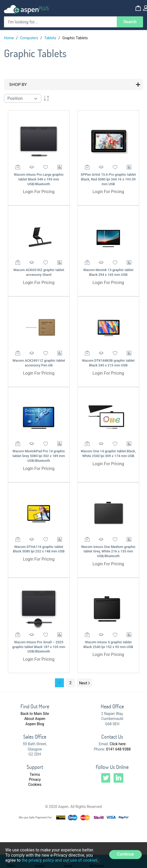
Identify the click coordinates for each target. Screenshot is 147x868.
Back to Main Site (35, 714)
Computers (29, 38)
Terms (35, 774)
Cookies (35, 784)
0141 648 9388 (118, 749)
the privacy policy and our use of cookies (59, 860)
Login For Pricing (39, 192)
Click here (118, 744)
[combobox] (60, 22)
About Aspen (35, 719)
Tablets (51, 38)
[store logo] (26, 9)
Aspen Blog (35, 724)
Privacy (35, 779)
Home (9, 38)
